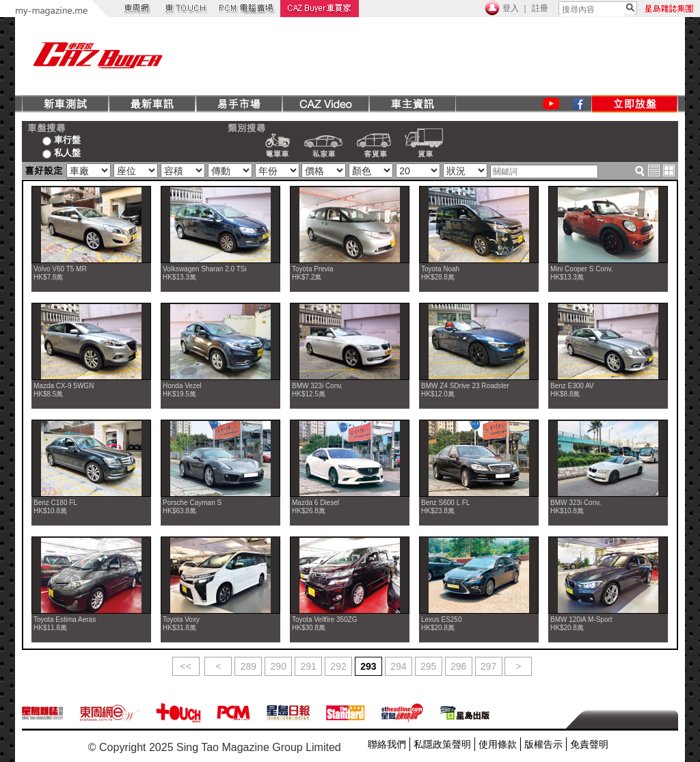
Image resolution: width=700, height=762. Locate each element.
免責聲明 (589, 744)
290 (279, 666)
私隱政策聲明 (442, 744)
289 (248, 666)
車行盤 (62, 139)
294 (398, 666)
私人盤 (62, 152)
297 (488, 666)
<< (186, 666)
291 (308, 666)
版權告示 (543, 744)
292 (338, 666)
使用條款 (498, 744)
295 (428, 666)
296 (458, 666)
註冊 (540, 8)
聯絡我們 (387, 744)
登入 (511, 8)
